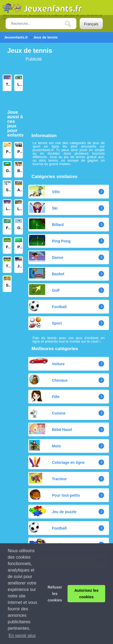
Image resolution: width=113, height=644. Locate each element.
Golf (44, 290)
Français (91, 24)
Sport (45, 322)
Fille (44, 396)
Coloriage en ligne (57, 462)
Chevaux (48, 380)
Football (48, 306)
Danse (46, 257)
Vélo (45, 191)
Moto (45, 445)
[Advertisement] (58, 95)
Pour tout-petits (54, 495)
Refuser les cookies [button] (55, 594)
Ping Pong (50, 240)
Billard (46, 224)
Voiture (47, 362)
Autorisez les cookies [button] (86, 594)
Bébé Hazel (51, 429)
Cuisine (47, 412)
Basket (47, 273)
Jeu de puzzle (53, 511)
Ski (43, 207)
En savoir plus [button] (22, 636)
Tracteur (48, 478)
